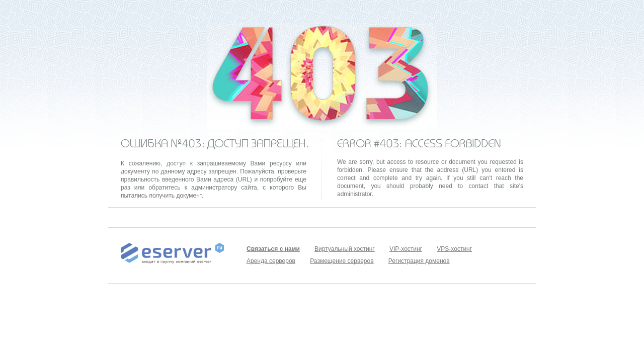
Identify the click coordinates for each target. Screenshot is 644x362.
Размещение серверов (342, 261)
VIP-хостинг (406, 249)
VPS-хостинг (454, 249)
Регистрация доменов (419, 261)
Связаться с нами (273, 249)
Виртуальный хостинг (345, 249)
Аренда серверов (271, 261)
